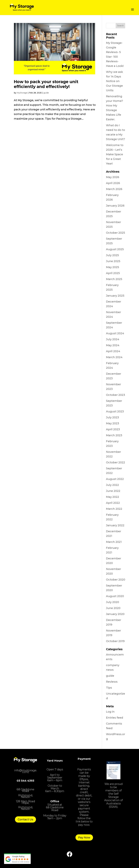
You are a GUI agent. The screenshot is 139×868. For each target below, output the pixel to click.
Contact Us (25, 819)
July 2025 (112, 255)
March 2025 (114, 279)
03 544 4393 (25, 781)
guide (46, 93)
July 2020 (113, 602)
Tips (109, 688)
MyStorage (22, 93)
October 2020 (116, 580)
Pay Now (84, 837)
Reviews (112, 682)
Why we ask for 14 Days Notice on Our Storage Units (114, 81)
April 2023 (113, 429)
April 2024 (113, 351)
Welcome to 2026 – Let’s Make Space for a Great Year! (115, 154)
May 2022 (113, 497)
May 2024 (113, 345)
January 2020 (115, 614)
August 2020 (115, 596)
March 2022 (114, 509)
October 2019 (115, 641)
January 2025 (115, 296)
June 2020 (113, 608)
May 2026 (113, 177)
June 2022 (113, 491)
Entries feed (115, 718)
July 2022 (112, 485)
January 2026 (115, 206)
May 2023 (113, 423)
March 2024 (114, 357)
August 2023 (115, 411)
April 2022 (113, 503)
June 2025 (113, 261)
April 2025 (113, 273)
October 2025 (116, 233)
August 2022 (115, 479)
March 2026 (114, 189)
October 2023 (116, 395)
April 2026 (113, 183)
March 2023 (114, 435)
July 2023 (112, 417)
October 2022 (116, 462)
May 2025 (113, 267)
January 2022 (115, 525)
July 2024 (113, 339)
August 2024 (115, 333)
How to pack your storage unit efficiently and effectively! (46, 84)
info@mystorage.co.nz (26, 771)
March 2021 (114, 542)
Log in (110, 712)
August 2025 (115, 249)
